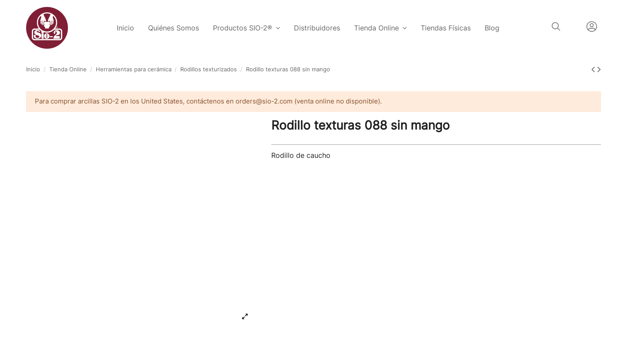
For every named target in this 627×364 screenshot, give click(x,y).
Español (573, 27)
